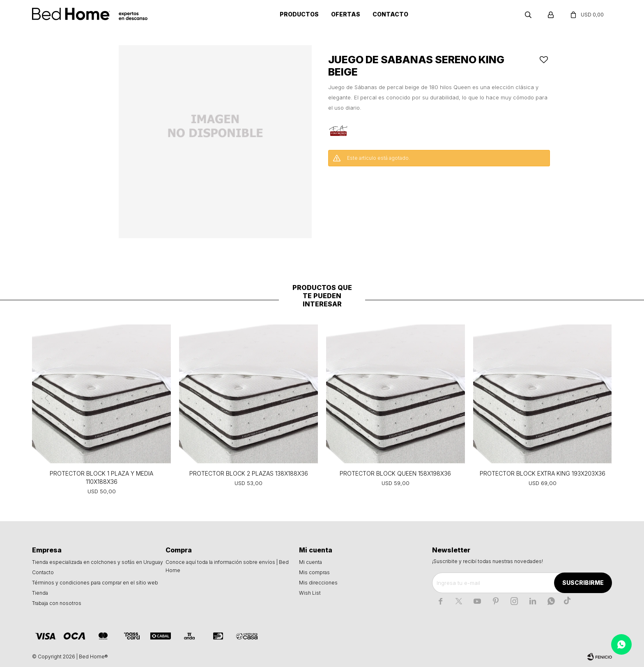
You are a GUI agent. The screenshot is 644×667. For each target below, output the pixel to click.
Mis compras (314, 572)
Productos (299, 14)
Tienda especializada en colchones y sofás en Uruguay (98, 562)
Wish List (310, 593)
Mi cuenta (310, 562)
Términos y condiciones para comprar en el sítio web (95, 583)
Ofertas (346, 14)
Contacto (390, 14)
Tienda (40, 593)
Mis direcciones (318, 583)
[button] (598, 398)
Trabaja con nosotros (57, 603)
